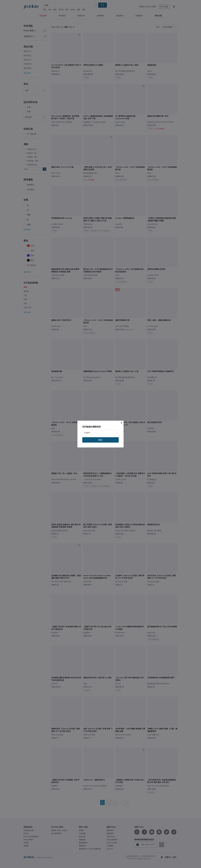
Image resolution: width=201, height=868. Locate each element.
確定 (100, 440)
